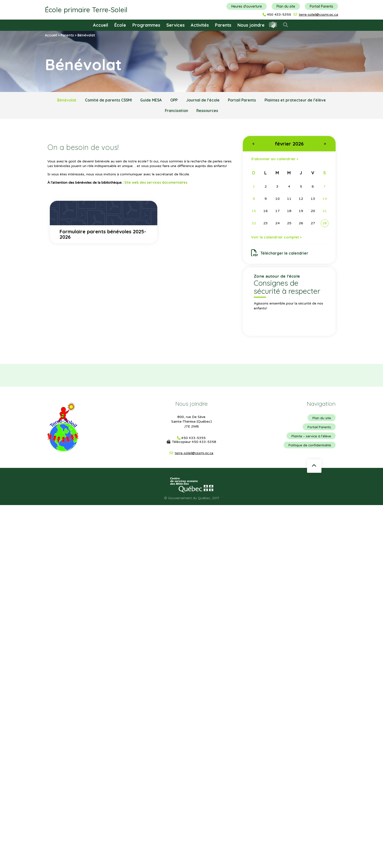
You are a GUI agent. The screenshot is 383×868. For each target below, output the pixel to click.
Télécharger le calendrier (280, 255)
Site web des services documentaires (157, 183)
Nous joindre (251, 25)
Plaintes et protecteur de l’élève (299, 100)
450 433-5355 (279, 15)
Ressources (208, 111)
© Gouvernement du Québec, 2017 (191, 500)
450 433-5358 (204, 444)
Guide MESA (150, 100)
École (120, 25)
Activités (200, 25)
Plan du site (286, 6)
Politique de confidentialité (309, 448)
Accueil (101, 25)
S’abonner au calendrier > (276, 160)
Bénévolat (63, 100)
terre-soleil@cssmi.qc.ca (318, 15)
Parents (223, 25)
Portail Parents (321, 6)
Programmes (146, 25)
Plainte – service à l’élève (311, 438)
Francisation (176, 111)
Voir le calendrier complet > (278, 239)
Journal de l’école (204, 100)
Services (176, 25)
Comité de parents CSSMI (106, 100)
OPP (174, 100)
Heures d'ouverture (247, 6)
